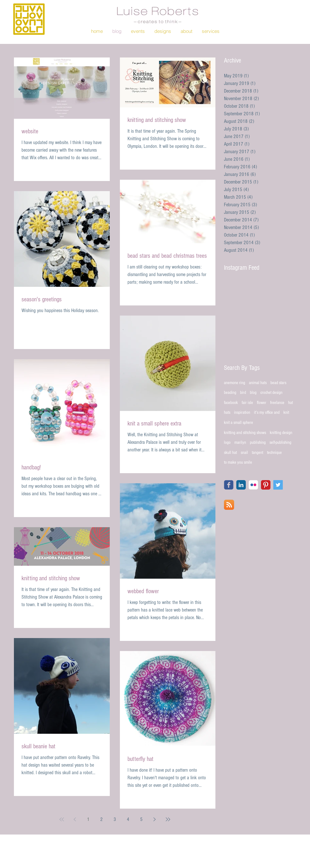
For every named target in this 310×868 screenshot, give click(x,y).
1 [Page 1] (88, 819)
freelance (277, 403)
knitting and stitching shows (245, 433)
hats (227, 413)
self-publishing (280, 443)
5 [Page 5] (141, 819)
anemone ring (235, 383)
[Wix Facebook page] (229, 485)
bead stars (278, 383)
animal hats (258, 383)
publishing (258, 443)
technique (274, 453)
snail (244, 453)
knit (286, 413)
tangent (257, 453)
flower (262, 403)
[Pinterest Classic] (266, 485)
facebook (231, 403)
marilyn (240, 443)
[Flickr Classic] (253, 485)
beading (230, 393)
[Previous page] (75, 819)
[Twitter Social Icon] (278, 485)
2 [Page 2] (102, 819)
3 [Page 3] (115, 819)
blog (253, 393)
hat (291, 403)
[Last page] (168, 819)
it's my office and (267, 413)
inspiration (242, 413)
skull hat (230, 453)
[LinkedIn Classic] (241, 485)
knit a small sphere (239, 423)
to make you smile (238, 462)
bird (243, 393)
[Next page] (155, 819)
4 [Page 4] (128, 819)
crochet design (271, 393)
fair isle (247, 403)
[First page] (62, 819)
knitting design (281, 433)
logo (227, 443)
